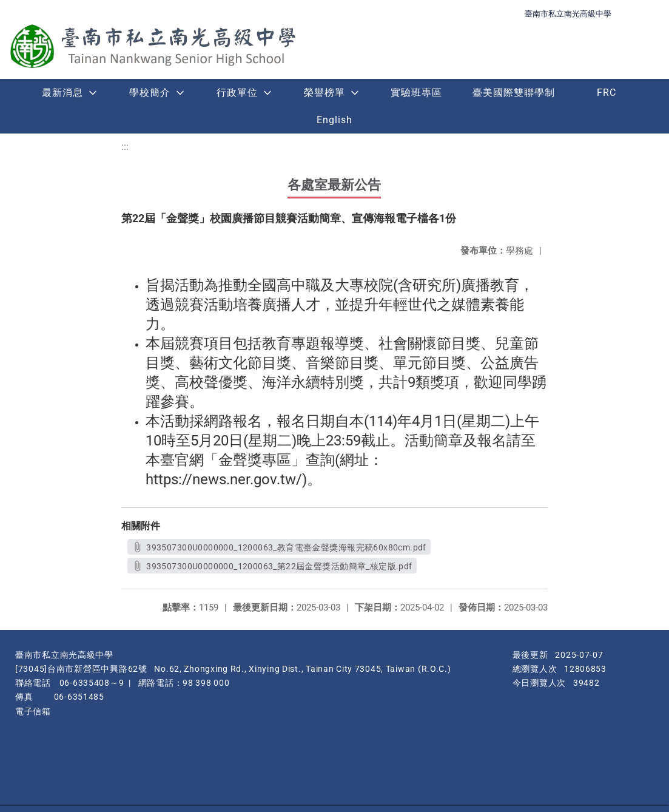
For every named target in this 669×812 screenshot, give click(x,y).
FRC (607, 93)
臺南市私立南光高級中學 (568, 14)
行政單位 (237, 93)
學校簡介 (150, 93)
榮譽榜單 (324, 93)
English (334, 120)
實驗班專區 (416, 93)
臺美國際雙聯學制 (514, 93)
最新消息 (62, 93)
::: (125, 147)
